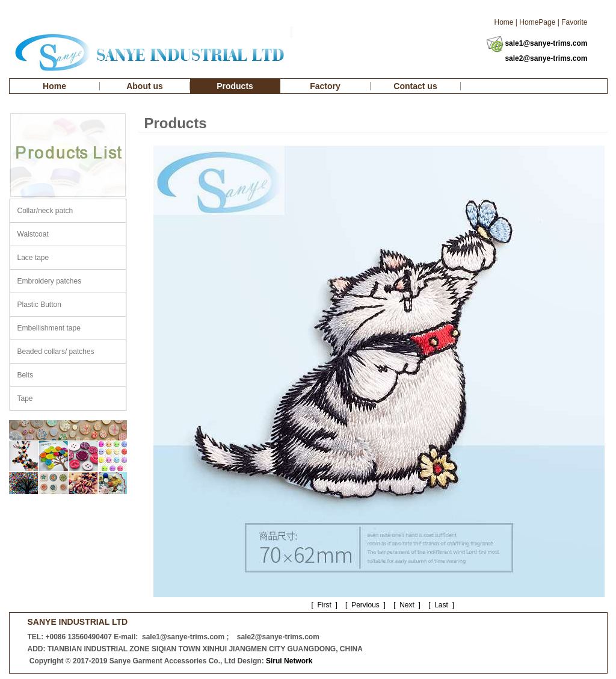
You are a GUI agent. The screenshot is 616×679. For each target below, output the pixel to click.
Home (504, 22)
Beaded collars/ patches (56, 352)
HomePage (537, 22)
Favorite (574, 22)
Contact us (415, 86)
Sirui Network (289, 661)
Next (407, 605)
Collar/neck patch (45, 211)
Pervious (365, 605)
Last (442, 605)
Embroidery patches (50, 281)
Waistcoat (33, 234)
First (325, 605)
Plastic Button (39, 305)
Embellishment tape (49, 328)
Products (235, 86)
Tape (25, 398)
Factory (325, 86)
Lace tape (33, 258)
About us (145, 86)
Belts (26, 375)
